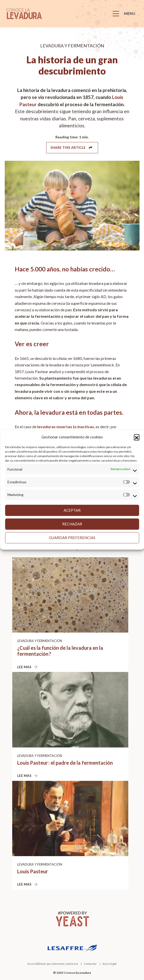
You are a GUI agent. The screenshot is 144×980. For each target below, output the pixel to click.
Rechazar (72, 524)
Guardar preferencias (72, 538)
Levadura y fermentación (40, 641)
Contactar (90, 964)
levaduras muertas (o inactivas (66, 427)
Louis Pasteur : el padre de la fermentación (65, 763)
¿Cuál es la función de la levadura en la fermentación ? (60, 651)
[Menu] (125, 14)
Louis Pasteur (33, 871)
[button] (137, 437)
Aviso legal (109, 964)
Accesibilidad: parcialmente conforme (53, 964)
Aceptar (72, 510)
